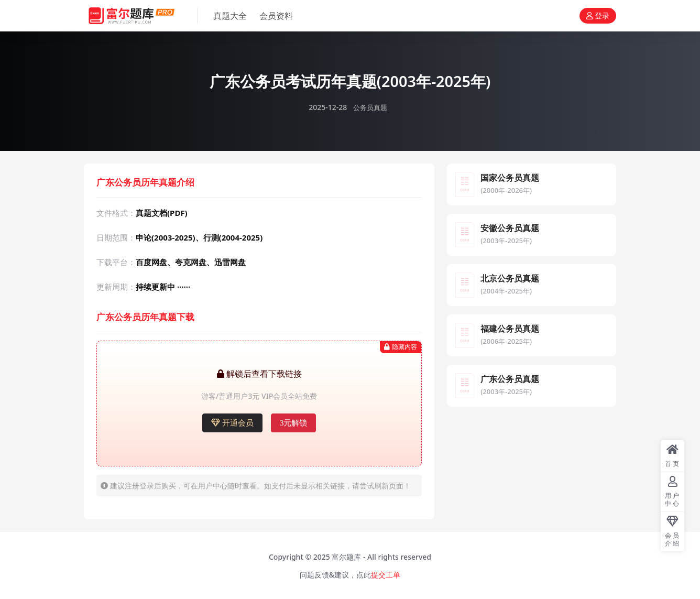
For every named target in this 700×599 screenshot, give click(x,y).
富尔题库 (346, 556)
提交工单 (386, 574)
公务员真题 (370, 107)
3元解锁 (294, 422)
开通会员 (232, 422)
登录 (598, 16)
